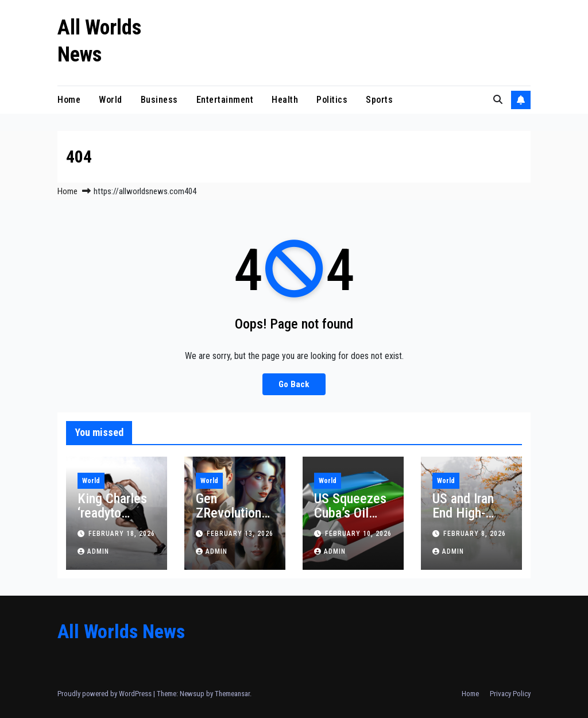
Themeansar (232, 694)
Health (285, 100)
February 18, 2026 (122, 534)
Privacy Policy (510, 694)
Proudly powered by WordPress (105, 694)
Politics (332, 100)
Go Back (294, 384)
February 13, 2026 (240, 534)
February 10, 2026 (358, 534)
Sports (379, 100)
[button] (498, 100)
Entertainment (225, 100)
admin (93, 551)
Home (69, 100)
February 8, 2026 (475, 534)
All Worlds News (121, 631)
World (111, 100)
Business (159, 100)
